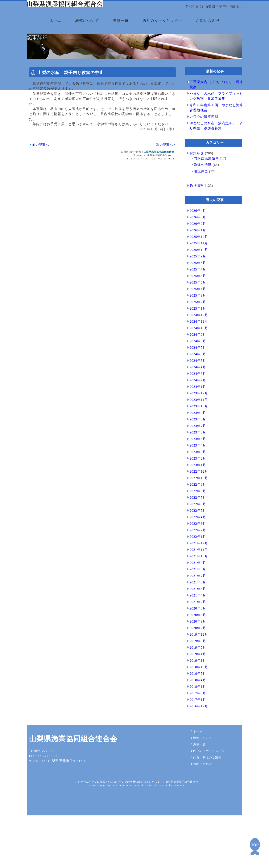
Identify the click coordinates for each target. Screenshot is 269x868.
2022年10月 (197, 512)
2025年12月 (197, 270)
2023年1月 (196, 499)
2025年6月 (196, 309)
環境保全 (199, 205)
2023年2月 (196, 492)
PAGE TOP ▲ (255, 846)
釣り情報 (195, 219)
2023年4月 (196, 479)
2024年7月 (196, 381)
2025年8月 (196, 296)
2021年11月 (197, 583)
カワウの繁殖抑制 (202, 150)
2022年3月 (196, 557)
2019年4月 (196, 688)
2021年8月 (196, 603)
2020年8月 (196, 642)
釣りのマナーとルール (206, 815)
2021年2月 (196, 635)
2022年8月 (196, 525)
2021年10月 (197, 590)
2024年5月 (196, 394)
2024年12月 (197, 349)
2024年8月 (196, 375)
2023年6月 (196, 466)
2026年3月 (196, 251)
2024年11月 (197, 355)
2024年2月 (196, 414)
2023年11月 (197, 433)
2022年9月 (196, 518)
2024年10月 (197, 362)
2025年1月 (196, 342)
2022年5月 (196, 544)
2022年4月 (196, 551)
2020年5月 (196, 649)
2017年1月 (196, 733)
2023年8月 (196, 453)
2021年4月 (196, 629)
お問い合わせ (208, 27)
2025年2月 (196, 336)
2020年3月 (196, 655)
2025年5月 (196, 316)
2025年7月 (196, 303)
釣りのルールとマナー (162, 27)
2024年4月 (196, 401)
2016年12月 (197, 740)
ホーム (55, 27)
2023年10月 (197, 440)
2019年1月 (196, 694)
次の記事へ (162, 178)
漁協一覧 (121, 27)
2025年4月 (196, 323)
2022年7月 (196, 531)
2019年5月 (196, 681)
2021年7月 (196, 609)
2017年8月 (196, 727)
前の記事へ (38, 178)
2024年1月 (196, 420)
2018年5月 (196, 707)
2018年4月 (196, 714)
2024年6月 (196, 388)
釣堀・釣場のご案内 (204, 821)
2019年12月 (197, 668)
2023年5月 (196, 472)
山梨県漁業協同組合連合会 (157, 185)
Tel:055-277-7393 (41, 818)
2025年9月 (196, 290)
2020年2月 (196, 662)
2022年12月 (197, 505)
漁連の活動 (201, 198)
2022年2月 (196, 564)
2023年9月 (196, 446)
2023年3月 (196, 486)
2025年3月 (196, 329)
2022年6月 (196, 538)
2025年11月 (197, 277)
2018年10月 (197, 701)
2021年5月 (196, 622)
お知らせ (195, 187)
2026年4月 (196, 244)
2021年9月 (196, 596)
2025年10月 (197, 283)
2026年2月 (196, 257)
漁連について (87, 27)
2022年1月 (196, 570)
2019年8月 (196, 675)
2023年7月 (196, 459)
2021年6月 (196, 616)
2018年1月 (196, 720)
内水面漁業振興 (204, 192)
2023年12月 (197, 427)
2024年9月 (196, 368)
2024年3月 (196, 407)
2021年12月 (197, 577)
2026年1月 (196, 264)
